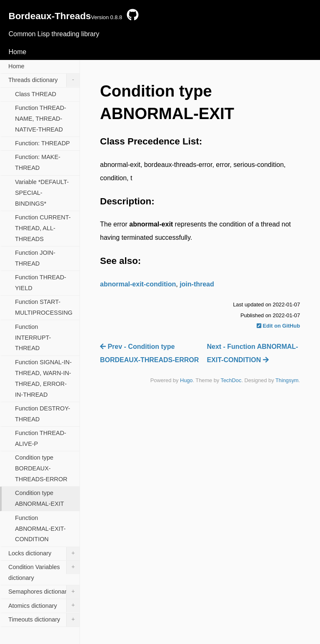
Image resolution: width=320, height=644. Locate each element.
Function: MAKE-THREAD (38, 162)
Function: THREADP (42, 143)
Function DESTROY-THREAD (42, 414)
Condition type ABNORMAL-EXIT (40, 498)
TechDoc (231, 380)
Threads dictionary (44, 80)
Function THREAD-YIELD (41, 283)
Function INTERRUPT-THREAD (33, 338)
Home (17, 52)
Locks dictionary (44, 554)
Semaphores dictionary (44, 592)
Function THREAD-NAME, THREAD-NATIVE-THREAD (41, 119)
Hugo (186, 380)
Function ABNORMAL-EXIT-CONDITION (40, 529)
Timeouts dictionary (44, 620)
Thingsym (287, 380)
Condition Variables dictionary (44, 571)
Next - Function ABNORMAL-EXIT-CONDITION (252, 353)
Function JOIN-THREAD (35, 258)
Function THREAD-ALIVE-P (41, 438)
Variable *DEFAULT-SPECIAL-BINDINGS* (42, 193)
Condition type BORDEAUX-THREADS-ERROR (41, 468)
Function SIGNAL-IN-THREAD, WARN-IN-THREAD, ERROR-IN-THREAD (43, 378)
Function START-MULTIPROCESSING (44, 307)
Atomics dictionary (44, 606)
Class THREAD (36, 94)
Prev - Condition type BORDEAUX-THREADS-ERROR (149, 353)
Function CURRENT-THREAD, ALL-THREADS (43, 228)
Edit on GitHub (278, 326)
